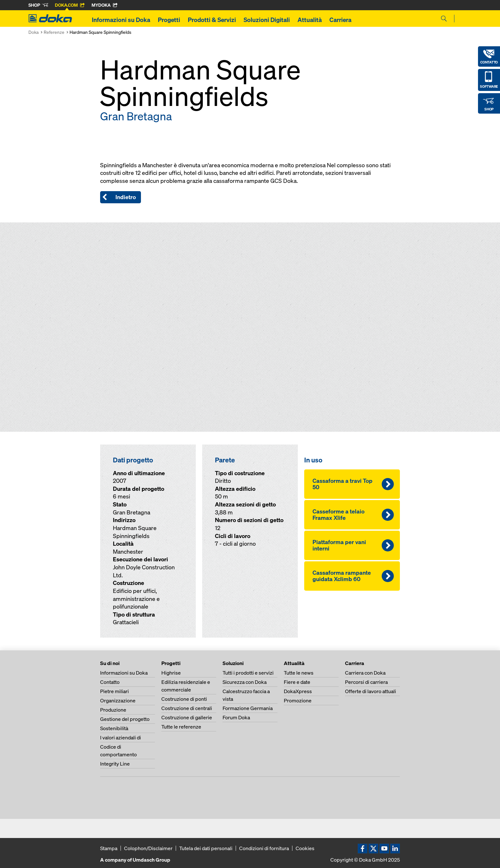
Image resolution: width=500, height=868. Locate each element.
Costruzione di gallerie (187, 717)
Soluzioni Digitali (267, 20)
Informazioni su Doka (121, 20)
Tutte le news (299, 673)
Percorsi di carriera (366, 682)
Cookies (305, 848)
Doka (33, 32)
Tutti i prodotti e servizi (248, 673)
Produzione (113, 710)
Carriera (340, 20)
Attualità (310, 20)
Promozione (298, 700)
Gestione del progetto (125, 719)
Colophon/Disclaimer (148, 848)
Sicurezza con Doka (245, 682)
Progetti (169, 20)
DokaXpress (298, 691)
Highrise (171, 673)
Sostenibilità (114, 728)
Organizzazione (118, 700)
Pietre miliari (114, 691)
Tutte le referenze (181, 727)
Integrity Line (115, 764)
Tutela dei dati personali (206, 848)
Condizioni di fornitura (264, 848)
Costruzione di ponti (184, 699)
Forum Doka (236, 717)
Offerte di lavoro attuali (371, 691)
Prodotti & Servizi (212, 20)
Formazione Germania (248, 708)
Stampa (109, 848)
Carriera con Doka (365, 673)
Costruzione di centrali (187, 708)
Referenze (54, 32)
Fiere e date (297, 682)
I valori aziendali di (121, 737)
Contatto (110, 682)
